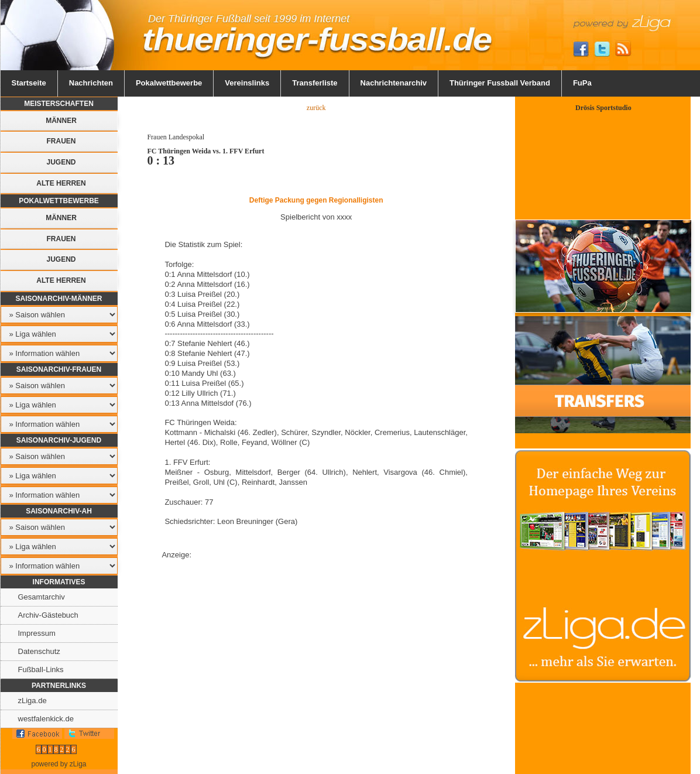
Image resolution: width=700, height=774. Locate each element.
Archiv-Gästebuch (48, 615)
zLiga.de (32, 701)
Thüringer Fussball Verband (500, 83)
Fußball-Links (41, 669)
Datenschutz (39, 651)
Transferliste (315, 83)
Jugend (61, 162)
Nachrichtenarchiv (394, 83)
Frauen (61, 141)
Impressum (37, 633)
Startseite (29, 83)
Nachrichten (91, 83)
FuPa (582, 83)
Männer (61, 121)
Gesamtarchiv (42, 597)
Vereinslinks (247, 83)
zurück (316, 108)
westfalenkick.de (46, 719)
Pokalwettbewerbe (169, 83)
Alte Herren (61, 183)
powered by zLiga (59, 764)
